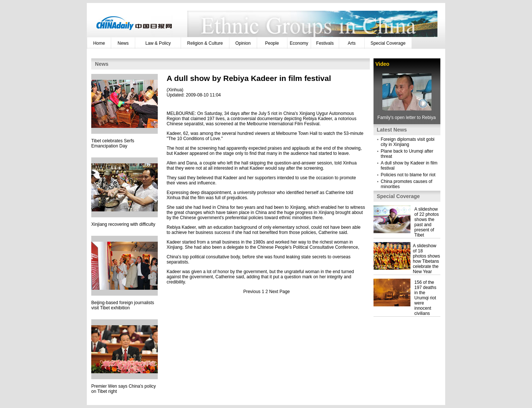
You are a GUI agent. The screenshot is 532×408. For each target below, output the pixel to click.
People (272, 43)
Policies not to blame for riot (408, 175)
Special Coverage (388, 43)
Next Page (280, 292)
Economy (299, 43)
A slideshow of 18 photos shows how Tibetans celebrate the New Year (427, 259)
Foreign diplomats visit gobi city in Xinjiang (408, 142)
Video (382, 64)
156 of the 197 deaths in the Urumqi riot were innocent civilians (425, 298)
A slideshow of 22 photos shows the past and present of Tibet (427, 222)
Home (99, 43)
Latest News (392, 130)
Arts (352, 43)
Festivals (325, 43)
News (123, 43)
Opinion (243, 43)
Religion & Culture (205, 43)
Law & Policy (158, 43)
